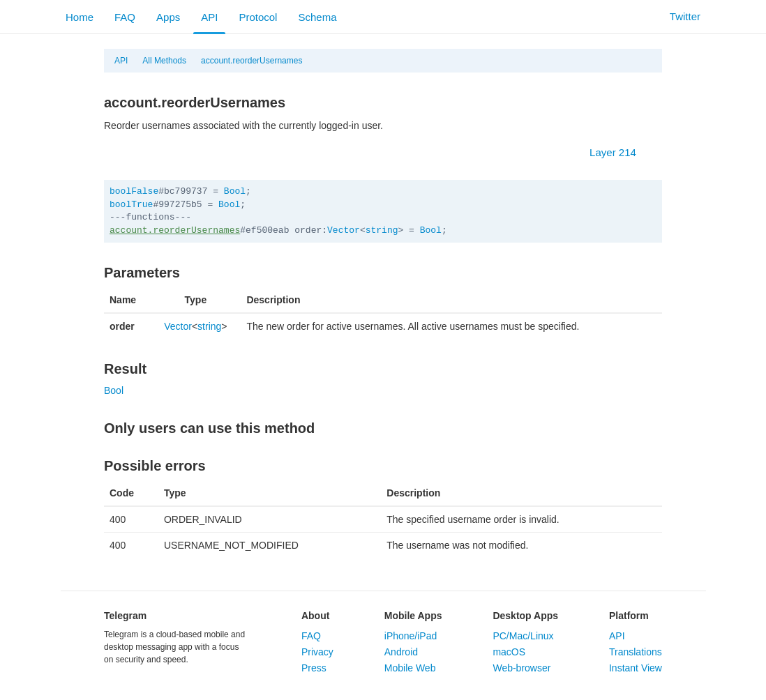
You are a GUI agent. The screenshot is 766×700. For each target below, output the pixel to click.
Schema (317, 17)
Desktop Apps (525, 616)
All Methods (164, 61)
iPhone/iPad (411, 636)
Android (401, 652)
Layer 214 (620, 152)
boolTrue (131, 205)
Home (80, 17)
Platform (629, 616)
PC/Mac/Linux (523, 636)
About (315, 616)
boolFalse (134, 191)
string (382, 230)
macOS (509, 652)
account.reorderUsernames (251, 61)
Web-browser (521, 668)
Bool (235, 191)
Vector (344, 230)
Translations (636, 652)
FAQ (125, 17)
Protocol (258, 17)
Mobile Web (410, 668)
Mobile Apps (413, 616)
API (209, 17)
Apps (168, 17)
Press (314, 668)
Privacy (317, 652)
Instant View (636, 668)
